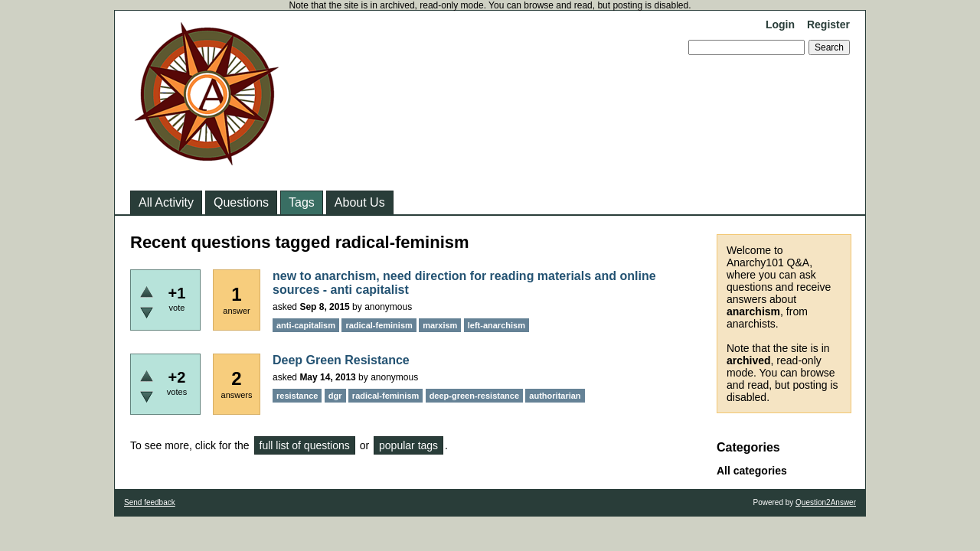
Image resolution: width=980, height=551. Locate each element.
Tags (302, 202)
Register (828, 24)
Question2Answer (826, 502)
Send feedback (150, 502)
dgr (335, 396)
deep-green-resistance (474, 396)
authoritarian (555, 396)
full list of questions (305, 445)
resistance (297, 396)
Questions (241, 202)
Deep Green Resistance (341, 360)
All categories (752, 471)
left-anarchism (497, 325)
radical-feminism (379, 325)
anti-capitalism (306, 325)
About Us (360, 202)
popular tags (408, 445)
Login (780, 24)
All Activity (166, 202)
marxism (440, 325)
